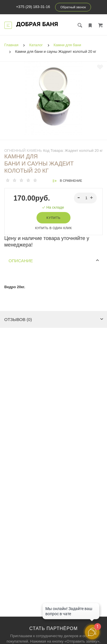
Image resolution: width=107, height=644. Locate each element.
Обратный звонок (73, 7)
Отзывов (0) (54, 319)
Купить (53, 218)
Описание (54, 261)
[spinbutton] (85, 198)
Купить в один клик (53, 228)
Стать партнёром (54, 628)
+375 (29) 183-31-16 (33, 7)
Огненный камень (23, 151)
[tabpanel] (53, 96)
